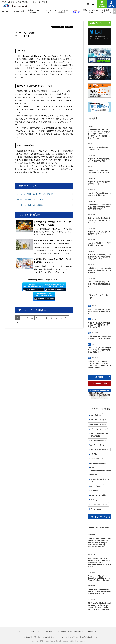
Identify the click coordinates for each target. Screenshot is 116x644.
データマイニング (97, 509)
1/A (66, 318)
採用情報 (99, 377)
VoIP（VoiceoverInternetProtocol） (102, 469)
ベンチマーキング (97, 459)
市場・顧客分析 (96, 415)
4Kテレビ (94, 500)
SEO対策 (94, 475)
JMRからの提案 (18, 11)
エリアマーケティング (98, 445)
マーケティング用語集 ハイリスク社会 (30, 200)
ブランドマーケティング (99, 429)
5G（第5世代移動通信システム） (100, 480)
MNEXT (5, 11)
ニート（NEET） (96, 486)
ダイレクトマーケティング (100, 450)
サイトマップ (36, 632)
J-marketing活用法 (99, 383)
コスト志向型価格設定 (98, 440)
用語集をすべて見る (99, 517)
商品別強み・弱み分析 (98, 424)
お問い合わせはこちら (99, 23)
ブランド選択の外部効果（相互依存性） (99, 435)
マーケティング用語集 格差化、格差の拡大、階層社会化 (36, 194)
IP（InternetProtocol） (99, 463)
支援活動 (93, 454)
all (18, 322)
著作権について (93, 632)
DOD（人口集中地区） (98, 495)
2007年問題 (94, 491)
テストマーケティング (98, 420)
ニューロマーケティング (99, 504)
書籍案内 (49, 632)
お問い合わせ (61, 632)
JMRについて (22, 632)
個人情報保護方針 (77, 632)
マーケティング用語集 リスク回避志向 (30, 205)
